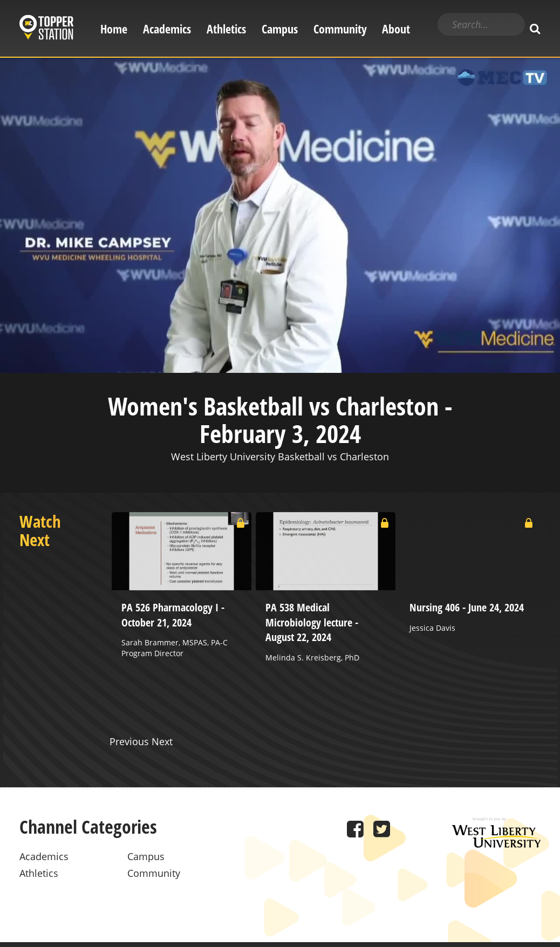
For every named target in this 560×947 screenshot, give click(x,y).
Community (340, 29)
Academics (167, 29)
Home (114, 29)
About (396, 29)
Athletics (226, 29)
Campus (280, 29)
